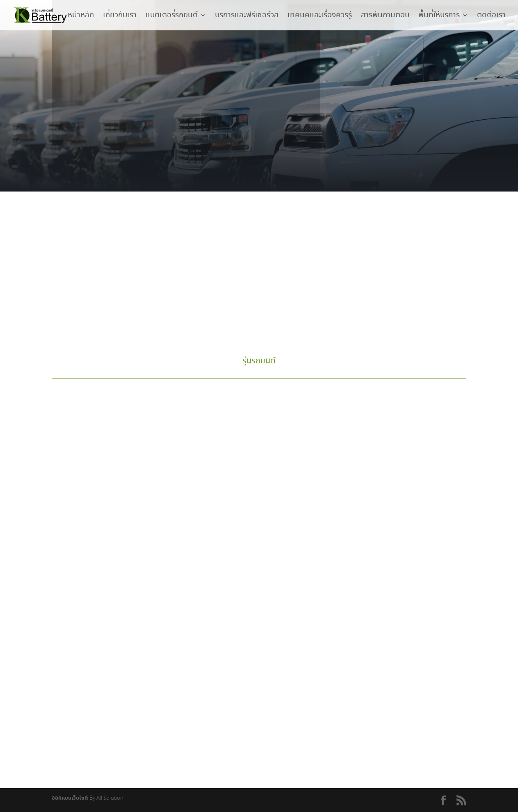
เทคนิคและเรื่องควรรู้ (320, 17)
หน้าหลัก (81, 17)
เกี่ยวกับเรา (120, 17)
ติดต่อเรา (491, 17)
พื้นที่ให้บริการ (439, 17)
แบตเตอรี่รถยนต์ (172, 17)
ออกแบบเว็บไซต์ (70, 798)
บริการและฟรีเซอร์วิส (247, 17)
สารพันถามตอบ (385, 17)
